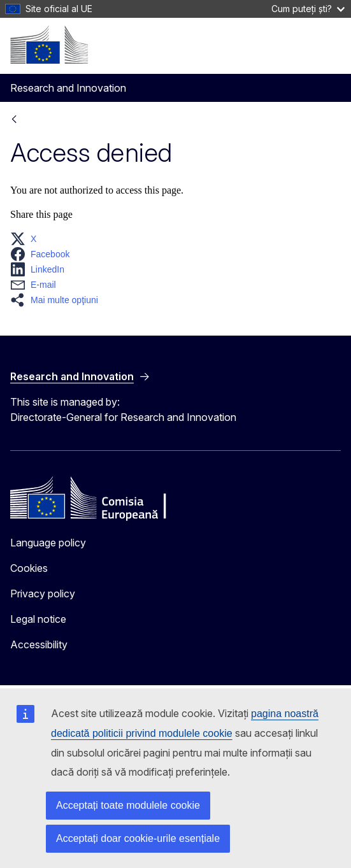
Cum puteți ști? (308, 9)
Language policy (48, 543)
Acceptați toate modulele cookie (128, 805)
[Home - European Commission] (49, 45)
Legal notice (38, 619)
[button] (27, 239)
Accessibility (39, 644)
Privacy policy (43, 594)
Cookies (29, 568)
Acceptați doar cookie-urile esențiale (138, 838)
